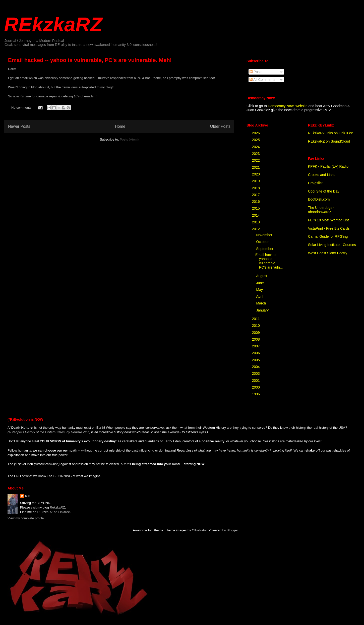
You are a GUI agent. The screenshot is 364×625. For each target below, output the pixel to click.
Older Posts (220, 126)
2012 (256, 229)
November (265, 235)
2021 (256, 167)
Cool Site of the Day (324, 191)
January (263, 310)
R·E (28, 496)
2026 (256, 133)
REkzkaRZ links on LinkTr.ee (330, 133)
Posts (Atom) (129, 139)
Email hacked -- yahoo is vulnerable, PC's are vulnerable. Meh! (90, 60)
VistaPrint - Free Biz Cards (329, 228)
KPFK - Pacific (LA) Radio (328, 166)
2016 (256, 202)
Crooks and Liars (321, 175)
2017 (256, 195)
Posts (256, 72)
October (263, 242)
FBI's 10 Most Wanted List (328, 220)
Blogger (232, 530)
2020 (256, 174)
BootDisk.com (319, 199)
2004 (256, 367)
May (260, 290)
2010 (256, 326)
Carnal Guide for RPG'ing (328, 236)
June (260, 283)
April (260, 296)
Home (120, 126)
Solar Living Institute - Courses (332, 245)
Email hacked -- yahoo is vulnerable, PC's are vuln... (269, 261)
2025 (256, 140)
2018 (256, 188)
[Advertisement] (59, 207)
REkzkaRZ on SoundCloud (329, 141)
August (262, 276)
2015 (256, 208)
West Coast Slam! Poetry (328, 253)
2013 (256, 222)
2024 (256, 147)
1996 (256, 394)
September (265, 249)
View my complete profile (26, 518)
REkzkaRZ (53, 24)
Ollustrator (199, 530)
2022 (256, 160)
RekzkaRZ (57, 507)
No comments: (22, 108)
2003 (256, 373)
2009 (256, 333)
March (261, 303)
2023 (256, 154)
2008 (256, 339)
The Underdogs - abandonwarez (321, 210)
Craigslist (315, 183)
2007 (256, 346)
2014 (256, 215)
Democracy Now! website (288, 106)
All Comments (262, 80)
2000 (256, 387)
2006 (256, 353)
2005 (256, 360)
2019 (256, 181)
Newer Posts (19, 126)
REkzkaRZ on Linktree (53, 512)
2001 (256, 381)
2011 (256, 319)
